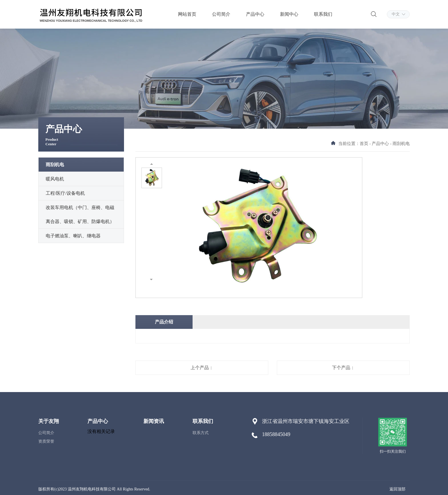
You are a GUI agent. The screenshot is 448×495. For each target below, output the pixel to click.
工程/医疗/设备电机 (65, 193)
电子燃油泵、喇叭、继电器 (73, 236)
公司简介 (221, 14)
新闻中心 (289, 14)
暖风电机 (55, 179)
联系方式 (201, 433)
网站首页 (187, 14)
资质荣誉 (46, 441)
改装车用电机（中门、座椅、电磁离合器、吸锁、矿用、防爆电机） (80, 214)
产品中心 (255, 14)
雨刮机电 (55, 165)
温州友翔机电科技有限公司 (92, 489)
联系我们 (323, 14)
